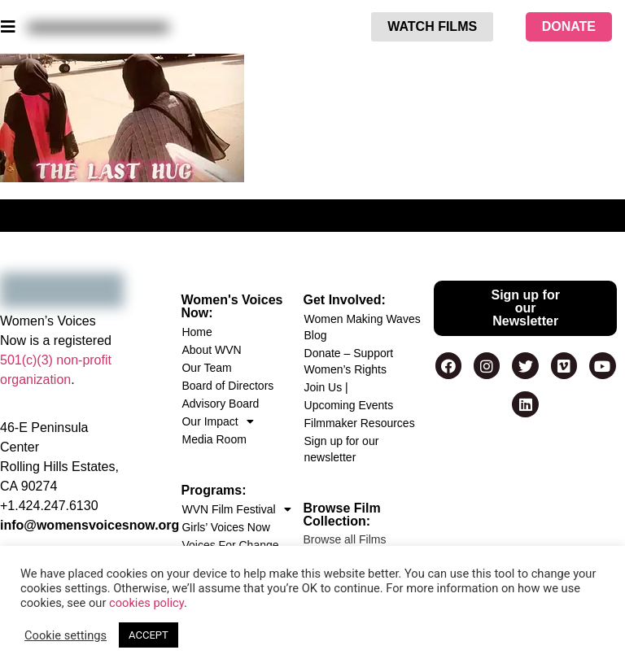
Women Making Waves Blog (363, 327)
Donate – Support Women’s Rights (349, 361)
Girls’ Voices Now (225, 527)
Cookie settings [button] (66, 635)
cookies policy (146, 603)
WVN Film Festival (236, 509)
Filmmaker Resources (360, 423)
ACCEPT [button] (149, 635)
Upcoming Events (349, 405)
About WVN (211, 350)
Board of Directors (227, 386)
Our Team (206, 368)
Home (197, 332)
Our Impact (217, 421)
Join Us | (326, 387)
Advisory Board (220, 404)
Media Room (214, 439)
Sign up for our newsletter (342, 449)
